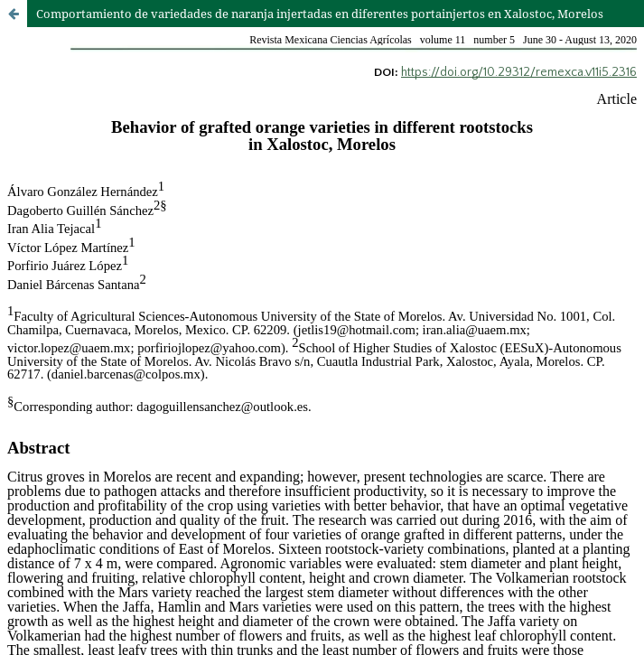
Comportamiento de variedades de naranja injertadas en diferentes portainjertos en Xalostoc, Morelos (320, 14)
